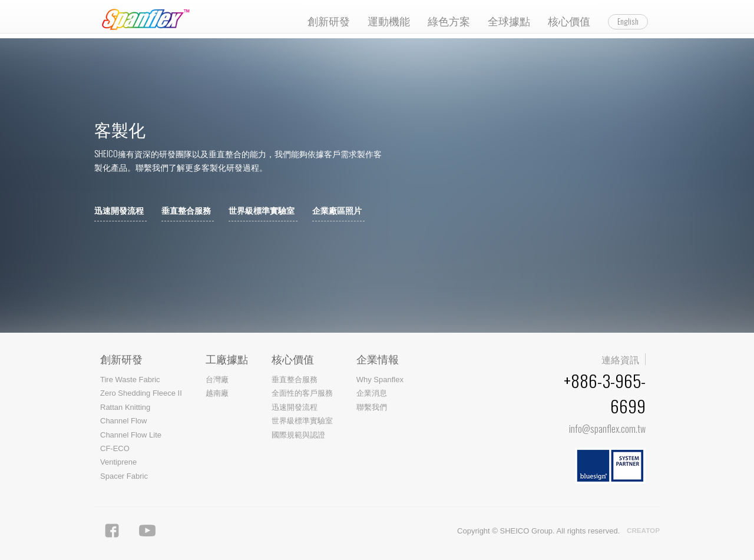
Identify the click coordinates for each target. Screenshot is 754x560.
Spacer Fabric (124, 476)
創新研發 (329, 21)
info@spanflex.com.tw (607, 429)
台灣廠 (217, 380)
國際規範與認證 (298, 435)
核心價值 (569, 21)
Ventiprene (118, 462)
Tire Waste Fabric (130, 380)
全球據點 (509, 21)
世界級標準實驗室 (262, 211)
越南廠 (217, 393)
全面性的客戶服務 (302, 393)
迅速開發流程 (119, 211)
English (628, 21)
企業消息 (372, 393)
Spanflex (149, 19)
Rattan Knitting (125, 407)
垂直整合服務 (186, 211)
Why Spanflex (380, 380)
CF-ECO (115, 448)
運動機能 (389, 21)
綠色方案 (449, 21)
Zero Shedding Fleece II (141, 393)
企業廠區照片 (337, 211)
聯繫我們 (372, 407)
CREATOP (643, 531)
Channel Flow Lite (131, 435)
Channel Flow (124, 421)
